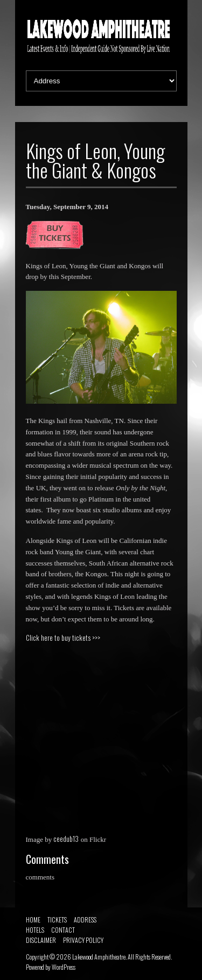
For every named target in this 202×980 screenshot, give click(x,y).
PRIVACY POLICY (83, 940)
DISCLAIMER (41, 940)
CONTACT (63, 930)
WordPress (64, 967)
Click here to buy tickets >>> (63, 638)
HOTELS (35, 930)
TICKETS (57, 920)
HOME (33, 920)
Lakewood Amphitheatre (99, 957)
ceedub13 (66, 839)
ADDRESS (85, 920)
